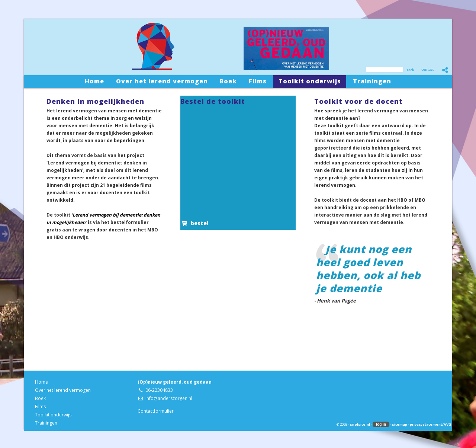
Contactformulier (156, 411)
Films (40, 407)
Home (41, 382)
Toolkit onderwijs (53, 415)
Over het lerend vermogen (63, 390)
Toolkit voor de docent (358, 101)
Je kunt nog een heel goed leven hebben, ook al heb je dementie (368, 269)
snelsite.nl (360, 424)
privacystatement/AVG (430, 424)
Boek (40, 398)
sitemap (400, 424)
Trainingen (46, 423)
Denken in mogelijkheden (95, 101)
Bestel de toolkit (213, 101)
